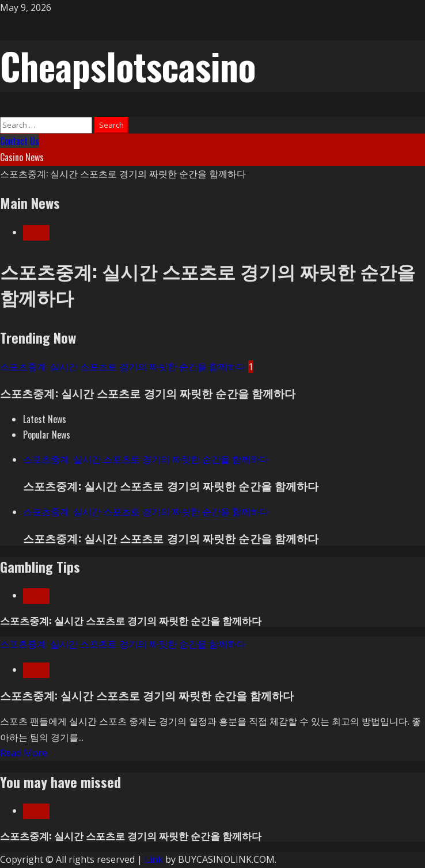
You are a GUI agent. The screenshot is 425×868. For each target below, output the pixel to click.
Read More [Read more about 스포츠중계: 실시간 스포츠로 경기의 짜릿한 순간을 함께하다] (24, 753)
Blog (36, 233)
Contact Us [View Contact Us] (20, 141)
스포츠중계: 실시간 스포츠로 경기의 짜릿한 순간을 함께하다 (123, 173)
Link (154, 859)
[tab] (45, 419)
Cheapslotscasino (128, 66)
